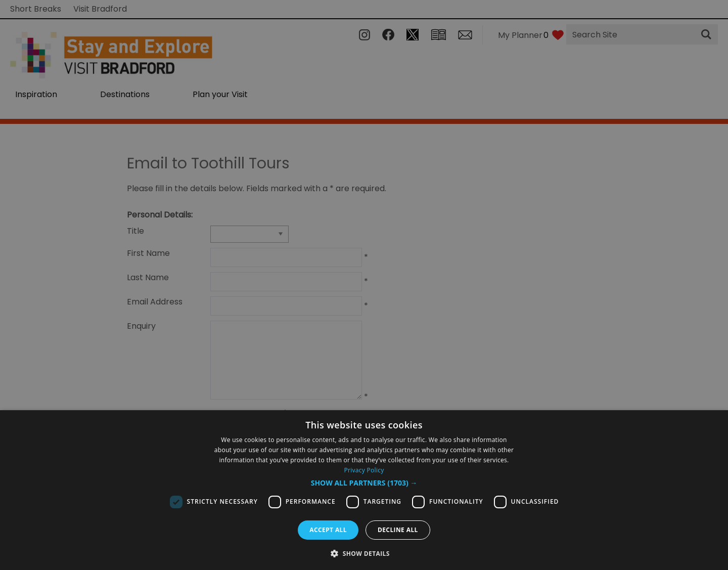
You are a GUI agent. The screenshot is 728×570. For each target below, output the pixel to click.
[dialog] (364, 490)
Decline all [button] (398, 530)
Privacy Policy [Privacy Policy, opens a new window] (364, 470)
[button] (364, 483)
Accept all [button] (328, 530)
